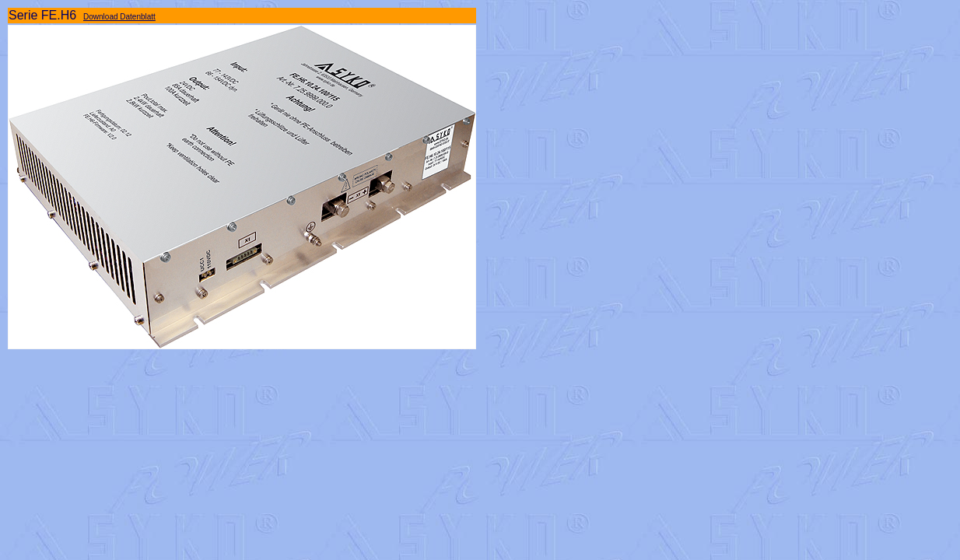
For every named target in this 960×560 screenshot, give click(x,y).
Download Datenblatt (119, 17)
